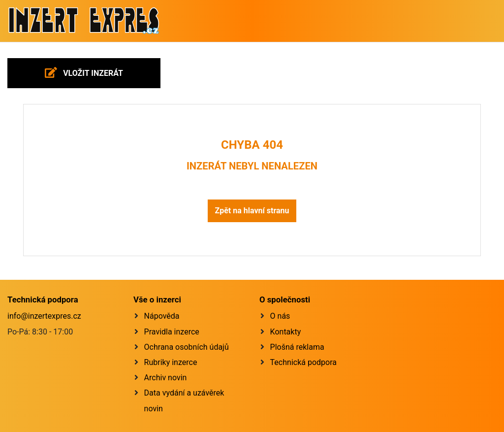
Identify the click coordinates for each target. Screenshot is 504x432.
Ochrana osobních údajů (187, 347)
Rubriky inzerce (171, 362)
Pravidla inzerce (172, 332)
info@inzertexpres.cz (44, 316)
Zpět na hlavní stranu (252, 211)
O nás (280, 316)
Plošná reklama (297, 347)
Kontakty (286, 332)
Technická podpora (303, 362)
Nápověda (162, 316)
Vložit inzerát (84, 72)
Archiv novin (166, 378)
